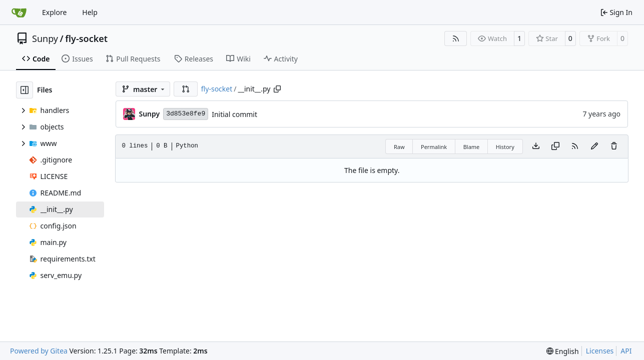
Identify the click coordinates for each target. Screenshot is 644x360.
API (626, 351)
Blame (472, 147)
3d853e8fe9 (186, 114)
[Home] (19, 12)
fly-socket (86, 38)
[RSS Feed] (456, 38)
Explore (54, 12)
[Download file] (536, 146)
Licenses (600, 351)
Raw (399, 147)
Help (90, 12)
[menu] (563, 351)
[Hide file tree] (25, 90)
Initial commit (234, 114)
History (505, 147)
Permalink (434, 147)
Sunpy (45, 38)
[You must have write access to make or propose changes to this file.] (614, 146)
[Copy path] (277, 89)
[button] (186, 89)
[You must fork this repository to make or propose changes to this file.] (594, 146)
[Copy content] (555, 146)
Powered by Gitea (39, 351)
